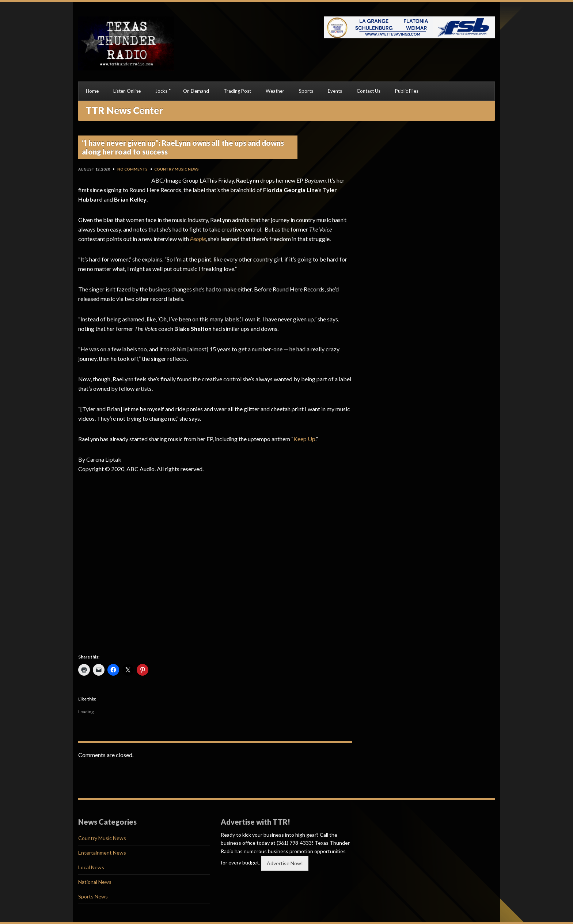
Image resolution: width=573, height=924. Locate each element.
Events (335, 91)
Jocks (161, 91)
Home (92, 91)
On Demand (196, 91)
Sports (306, 91)
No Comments (132, 169)
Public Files (407, 91)
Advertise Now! (285, 863)
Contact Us (369, 91)
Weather (275, 91)
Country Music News (177, 169)
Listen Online (127, 91)
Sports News (93, 896)
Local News (91, 867)
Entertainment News (102, 853)
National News (95, 882)
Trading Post (237, 91)
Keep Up (304, 439)
